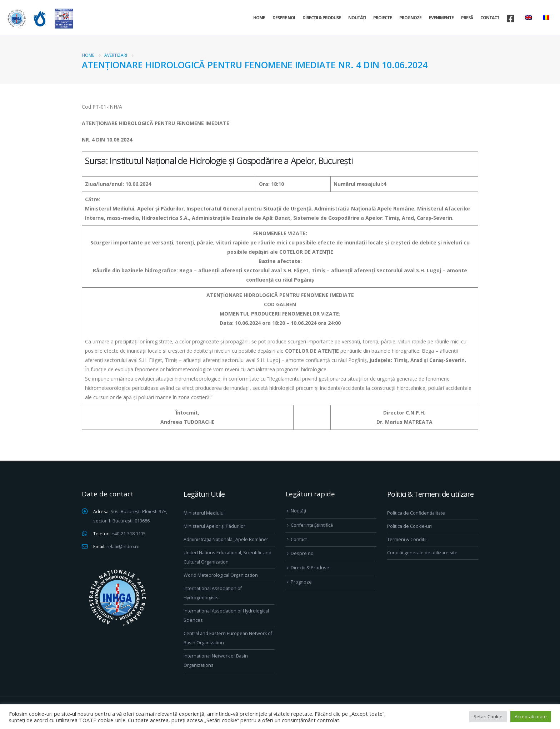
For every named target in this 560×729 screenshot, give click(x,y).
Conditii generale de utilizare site (422, 553)
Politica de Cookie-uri (409, 526)
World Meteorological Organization (221, 575)
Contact (490, 18)
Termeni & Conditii (407, 539)
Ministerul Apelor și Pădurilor (214, 526)
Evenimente (441, 18)
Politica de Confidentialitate (416, 513)
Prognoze (410, 18)
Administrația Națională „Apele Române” (226, 539)
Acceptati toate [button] (531, 716)
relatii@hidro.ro (123, 547)
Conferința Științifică (312, 525)
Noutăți (357, 18)
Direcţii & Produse (322, 18)
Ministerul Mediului (204, 513)
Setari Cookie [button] (488, 716)
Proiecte (382, 18)
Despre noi (284, 18)
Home (259, 18)
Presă (467, 18)
